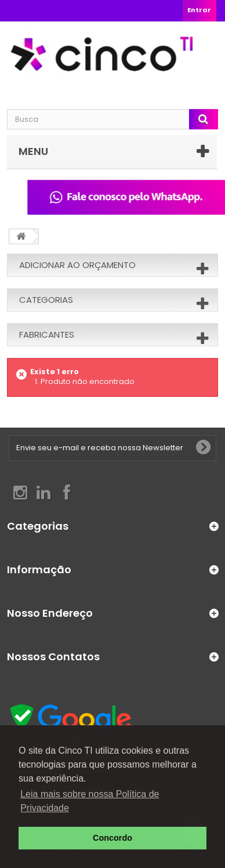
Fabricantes (47, 334)
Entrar (199, 10)
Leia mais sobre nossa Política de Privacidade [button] (90, 801)
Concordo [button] (113, 838)
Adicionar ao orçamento (77, 265)
